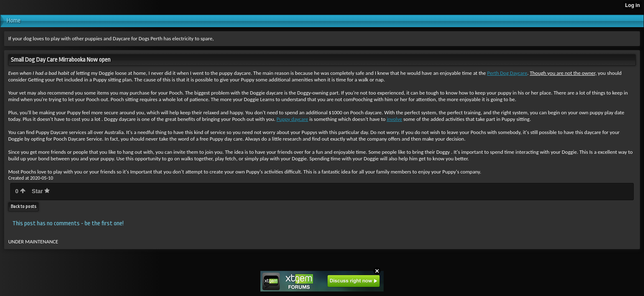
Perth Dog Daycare (507, 73)
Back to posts (23, 207)
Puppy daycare (292, 119)
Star (41, 191)
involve (394, 119)
